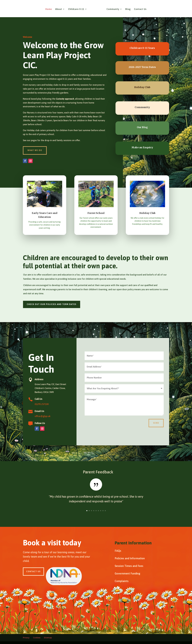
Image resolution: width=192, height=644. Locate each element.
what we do (35, 150)
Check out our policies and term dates (52, 304)
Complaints (122, 581)
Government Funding (127, 573)
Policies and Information (130, 558)
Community (112, 8)
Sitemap (48, 638)
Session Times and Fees (129, 566)
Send (156, 423)
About (60, 8)
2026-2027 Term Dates (142, 67)
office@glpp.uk (43, 416)
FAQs (118, 551)
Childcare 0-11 (77, 8)
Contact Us (139, 8)
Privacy (26, 638)
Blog (127, 8)
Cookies (37, 638)
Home (50, 8)
